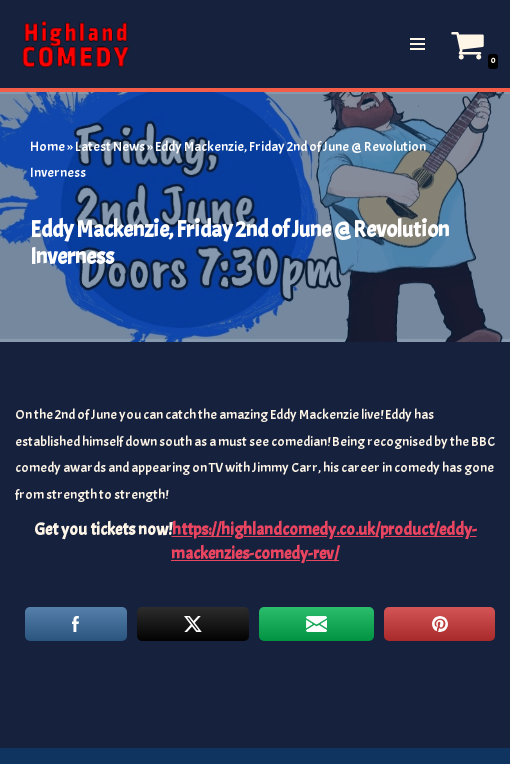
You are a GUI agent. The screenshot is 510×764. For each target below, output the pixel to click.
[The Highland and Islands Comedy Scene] (75, 44)
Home (47, 146)
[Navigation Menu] (417, 44)
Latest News (110, 146)
